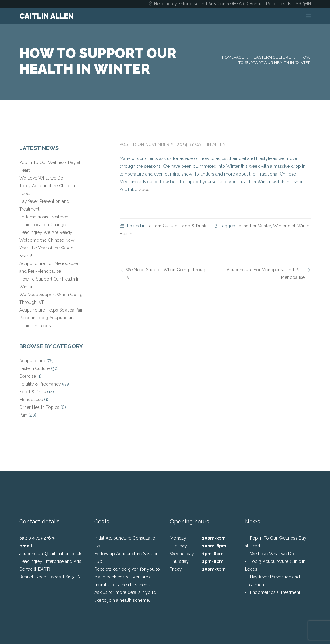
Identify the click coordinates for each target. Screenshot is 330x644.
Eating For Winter (254, 226)
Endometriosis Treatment (44, 217)
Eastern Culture (272, 57)
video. (145, 190)
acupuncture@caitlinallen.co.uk (50, 554)
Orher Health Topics (39, 407)
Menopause (31, 400)
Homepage (233, 57)
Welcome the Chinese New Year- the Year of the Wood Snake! (47, 248)
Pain (23, 415)
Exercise (28, 376)
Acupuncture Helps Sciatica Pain (51, 310)
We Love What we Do (41, 178)
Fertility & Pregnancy (40, 384)
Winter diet (284, 226)
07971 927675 (42, 538)
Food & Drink (193, 226)
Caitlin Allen (210, 144)
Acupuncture (32, 361)
